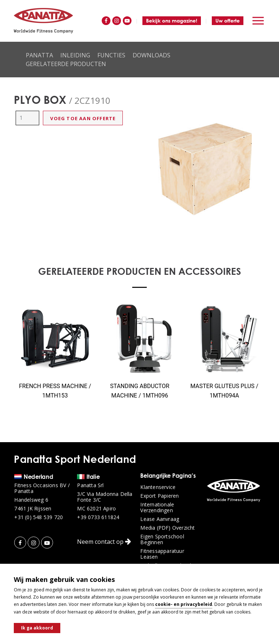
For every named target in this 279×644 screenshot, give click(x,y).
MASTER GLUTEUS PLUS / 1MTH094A (224, 391)
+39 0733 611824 (98, 517)
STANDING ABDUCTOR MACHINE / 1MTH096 (140, 391)
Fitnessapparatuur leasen (162, 554)
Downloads (151, 55)
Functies (111, 55)
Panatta (39, 55)
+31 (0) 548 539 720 (39, 517)
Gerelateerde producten (66, 64)
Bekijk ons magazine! (172, 21)
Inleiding (75, 55)
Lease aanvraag (160, 519)
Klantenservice (158, 487)
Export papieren (159, 496)
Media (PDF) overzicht (167, 528)
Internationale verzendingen (157, 508)
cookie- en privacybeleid (184, 604)
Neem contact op (104, 542)
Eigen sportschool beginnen (162, 539)
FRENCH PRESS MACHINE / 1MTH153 (55, 391)
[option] (205, 169)
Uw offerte (228, 21)
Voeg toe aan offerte (83, 118)
